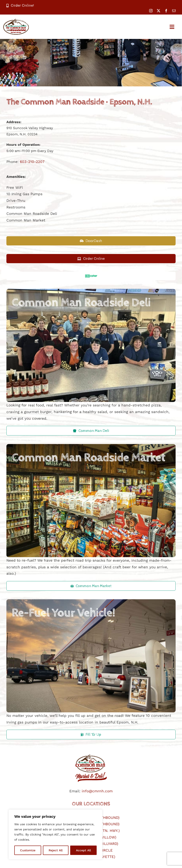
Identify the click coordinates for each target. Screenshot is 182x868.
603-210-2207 (32, 162)
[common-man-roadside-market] (91, 446)
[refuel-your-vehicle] (91, 601)
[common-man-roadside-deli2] (91, 291)
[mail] (174, 11)
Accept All (83, 850)
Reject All (56, 850)
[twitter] (159, 11)
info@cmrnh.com (97, 791)
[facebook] (166, 11)
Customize (28, 850)
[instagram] (151, 11)
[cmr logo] (91, 754)
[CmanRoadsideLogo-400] (16, 21)
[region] (55, 834)
